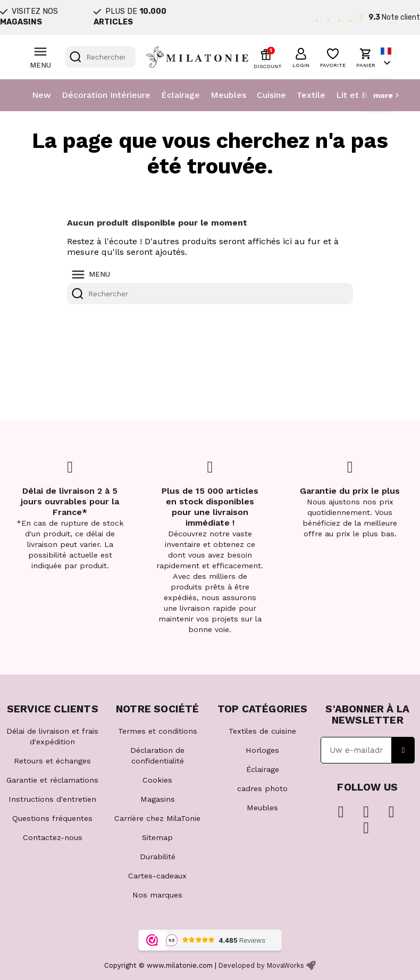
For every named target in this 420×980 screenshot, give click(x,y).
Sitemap (157, 837)
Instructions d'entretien (52, 799)
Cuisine (271, 95)
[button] (301, 56)
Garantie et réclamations (52, 780)
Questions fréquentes (52, 818)
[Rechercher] (100, 57)
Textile (311, 95)
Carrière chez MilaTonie (157, 818)
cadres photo (262, 788)
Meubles (228, 95)
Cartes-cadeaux (157, 876)
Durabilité (158, 857)
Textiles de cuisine (262, 731)
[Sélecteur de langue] (387, 57)
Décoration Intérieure (106, 95)
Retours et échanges (52, 761)
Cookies (157, 780)
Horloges (262, 750)
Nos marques (157, 895)
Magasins (158, 799)
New (41, 95)
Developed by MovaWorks (261, 965)
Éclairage (180, 95)
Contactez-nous (53, 837)
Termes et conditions (158, 731)
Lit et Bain (358, 95)
